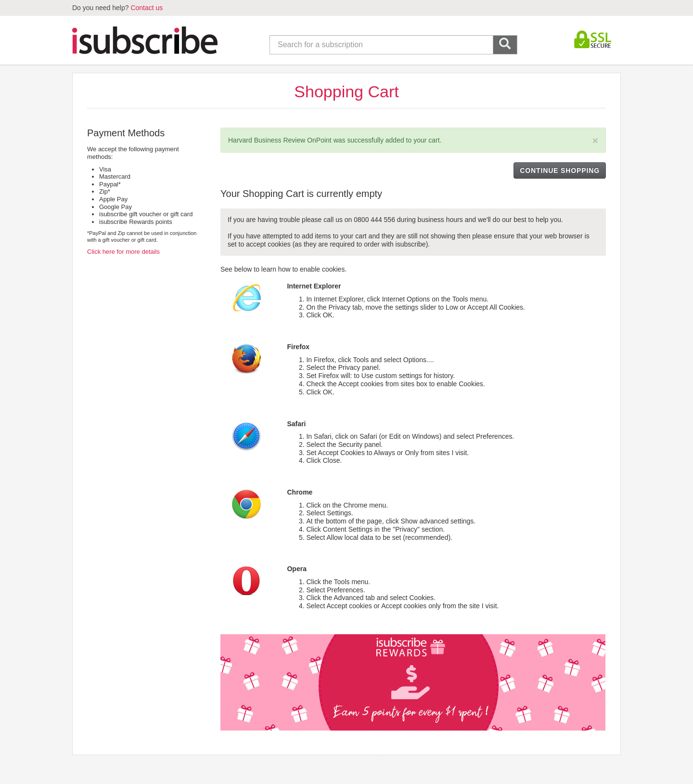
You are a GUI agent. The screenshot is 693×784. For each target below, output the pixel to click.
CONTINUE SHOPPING (560, 170)
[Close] (595, 140)
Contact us (147, 8)
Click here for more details (123, 252)
